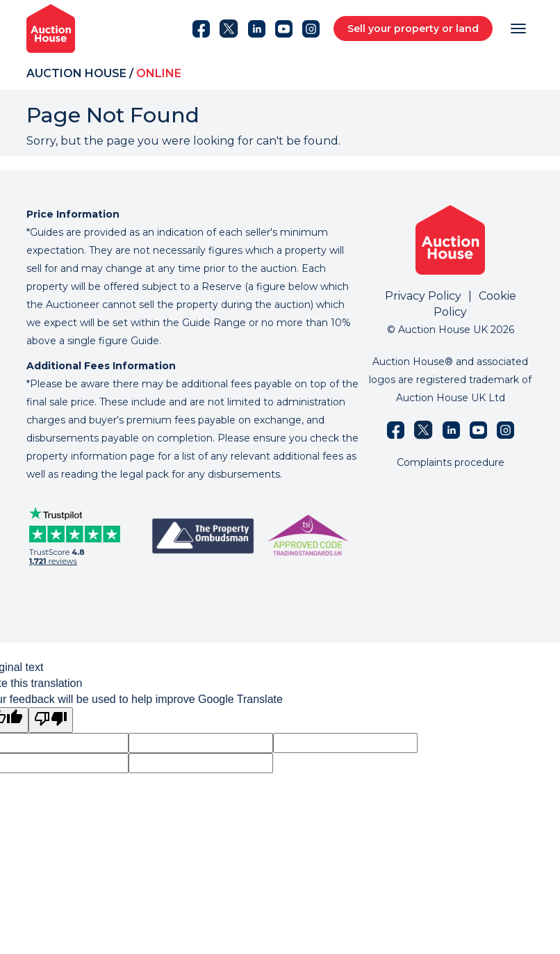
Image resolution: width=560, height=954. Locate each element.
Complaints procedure (451, 462)
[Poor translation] (51, 720)
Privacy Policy (423, 296)
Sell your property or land (413, 29)
